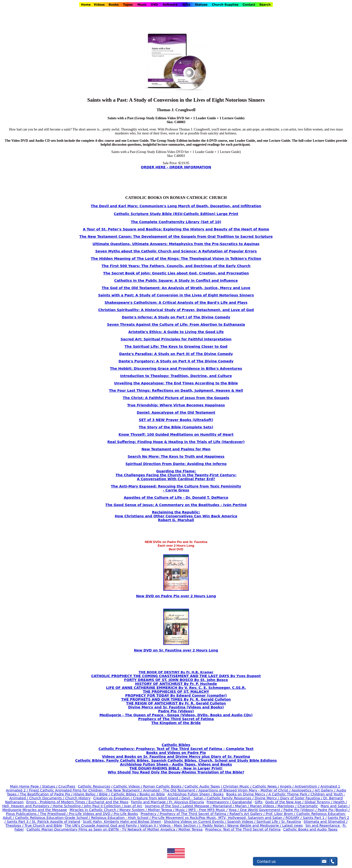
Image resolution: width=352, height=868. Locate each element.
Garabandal (242, 802)
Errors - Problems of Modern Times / (57, 802)
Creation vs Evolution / (113, 798)
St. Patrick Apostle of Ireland (56, 822)
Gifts (259, 802)
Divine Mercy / (268, 798)
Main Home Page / (26, 786)
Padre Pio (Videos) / (301, 810)
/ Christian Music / (237, 786)
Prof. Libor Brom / (281, 814)
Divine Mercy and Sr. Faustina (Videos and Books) (176, 707)
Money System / (134, 810)
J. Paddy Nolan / (213, 825)
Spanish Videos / (242, 822)
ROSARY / (294, 818)
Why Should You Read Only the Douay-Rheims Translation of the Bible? (176, 772)
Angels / (287, 786)
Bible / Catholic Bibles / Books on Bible (131, 794)
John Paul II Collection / (104, 806)
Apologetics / (303, 790)
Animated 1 (330, 786)
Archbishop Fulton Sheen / (190, 794)
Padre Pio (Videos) (176, 711)
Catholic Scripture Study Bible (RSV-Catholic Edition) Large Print (176, 214)
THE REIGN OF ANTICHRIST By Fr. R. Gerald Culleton (176, 703)
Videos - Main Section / (179, 825)
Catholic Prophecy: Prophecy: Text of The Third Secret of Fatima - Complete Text (176, 749)
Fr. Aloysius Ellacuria (187, 802)
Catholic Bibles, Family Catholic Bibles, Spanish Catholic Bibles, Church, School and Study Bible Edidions (176, 760)
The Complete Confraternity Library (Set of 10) (176, 222)
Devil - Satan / (194, 798)
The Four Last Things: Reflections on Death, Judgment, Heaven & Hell (176, 391)
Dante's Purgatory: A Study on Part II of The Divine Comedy (176, 361)
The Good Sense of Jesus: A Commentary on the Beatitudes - (164, 505)
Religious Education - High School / (121, 818)
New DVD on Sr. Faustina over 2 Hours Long (176, 650)
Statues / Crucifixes (59, 786)
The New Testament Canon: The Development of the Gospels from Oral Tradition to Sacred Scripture (176, 237)
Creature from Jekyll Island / (157, 798)
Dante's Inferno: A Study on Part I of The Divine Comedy (176, 317)
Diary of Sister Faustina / (302, 798)
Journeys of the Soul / (164, 806)
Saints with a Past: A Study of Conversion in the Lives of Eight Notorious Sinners (176, 295)
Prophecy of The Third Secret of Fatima (176, 719)
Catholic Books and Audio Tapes (310, 829)
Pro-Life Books (126, 814)
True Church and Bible (43, 825)
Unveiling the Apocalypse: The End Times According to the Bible (176, 383)
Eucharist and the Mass (108, 802)
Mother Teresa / (162, 810)
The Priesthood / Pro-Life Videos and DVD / (76, 814)
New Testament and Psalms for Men (176, 449)
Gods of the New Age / (285, 802)
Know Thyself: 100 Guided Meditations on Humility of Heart (176, 434)
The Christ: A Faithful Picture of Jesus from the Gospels (176, 398)
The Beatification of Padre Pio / (47, 794)
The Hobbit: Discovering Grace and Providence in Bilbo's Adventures (176, 369)
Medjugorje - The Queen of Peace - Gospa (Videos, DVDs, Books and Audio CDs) (176, 715)
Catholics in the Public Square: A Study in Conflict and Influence (176, 281)
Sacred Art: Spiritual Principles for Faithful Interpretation (176, 339)
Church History (77, 798)
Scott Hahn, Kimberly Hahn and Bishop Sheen (122, 822)
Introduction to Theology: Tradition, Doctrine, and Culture (176, 376)
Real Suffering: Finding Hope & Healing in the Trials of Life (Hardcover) (176, 442)
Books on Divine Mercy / (247, 794)
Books (219, 794)
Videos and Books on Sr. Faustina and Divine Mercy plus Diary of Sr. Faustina (176, 757)
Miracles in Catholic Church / (95, 810)
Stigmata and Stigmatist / (325, 822)
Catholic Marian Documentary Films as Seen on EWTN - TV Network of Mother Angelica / (103, 829)
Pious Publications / (23, 814)
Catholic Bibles (176, 745)
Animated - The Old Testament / (171, 790)
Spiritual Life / (269, 822)
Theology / (15, 825)
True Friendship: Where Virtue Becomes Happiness (176, 405)
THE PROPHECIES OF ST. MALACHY (176, 692)
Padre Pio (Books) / (334, 810)
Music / (182, 810)
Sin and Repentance (323, 825)
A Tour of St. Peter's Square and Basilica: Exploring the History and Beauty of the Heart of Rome (176, 229)
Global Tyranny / (319, 802)
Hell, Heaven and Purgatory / (27, 806)
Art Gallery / (326, 790)
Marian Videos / (264, 806)
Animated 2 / (17, 790)
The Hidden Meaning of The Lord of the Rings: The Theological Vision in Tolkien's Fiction (176, 259)
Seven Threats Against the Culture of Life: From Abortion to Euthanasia (176, 325)
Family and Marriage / (150, 802)
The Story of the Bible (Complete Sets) (176, 427)
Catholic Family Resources (229, 798)
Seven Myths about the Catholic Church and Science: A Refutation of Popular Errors (176, 251)
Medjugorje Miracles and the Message (34, 810)
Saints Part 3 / (19, 822)
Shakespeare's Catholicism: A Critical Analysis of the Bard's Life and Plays (176, 303)
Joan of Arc (133, 806)
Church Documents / (47, 798)
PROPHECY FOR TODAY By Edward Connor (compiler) (176, 695)
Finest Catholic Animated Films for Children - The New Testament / (86, 790)
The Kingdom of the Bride (176, 723)
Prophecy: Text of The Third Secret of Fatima (243, 829)
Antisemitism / (308, 786)
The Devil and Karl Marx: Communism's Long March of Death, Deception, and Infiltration (176, 206)
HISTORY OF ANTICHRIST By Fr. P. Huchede (176, 684)
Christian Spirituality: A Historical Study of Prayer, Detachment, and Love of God (176, 310)
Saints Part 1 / (315, 818)
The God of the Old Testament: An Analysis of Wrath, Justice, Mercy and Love (176, 288)
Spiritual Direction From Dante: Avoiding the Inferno (176, 464)
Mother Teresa (191, 829)
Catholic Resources (94, 786)
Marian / (242, 806)
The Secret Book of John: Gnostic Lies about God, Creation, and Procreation (176, 273)
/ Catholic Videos (126, 786)
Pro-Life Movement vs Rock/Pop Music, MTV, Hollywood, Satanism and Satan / (219, 818)
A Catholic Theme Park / (290, 794)
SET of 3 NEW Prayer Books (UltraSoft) (176, 420)
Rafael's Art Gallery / (248, 814)
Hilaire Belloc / (86, 794)
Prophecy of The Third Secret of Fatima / (194, 814)
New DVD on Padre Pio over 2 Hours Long (176, 596)
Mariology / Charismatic (298, 806)
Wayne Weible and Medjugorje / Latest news (265, 825)
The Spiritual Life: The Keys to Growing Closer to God (176, 347)
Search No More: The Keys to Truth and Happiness (176, 456)
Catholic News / (266, 786)
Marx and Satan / (335, 806)
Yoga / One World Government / (256, 810)
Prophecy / (150, 814)
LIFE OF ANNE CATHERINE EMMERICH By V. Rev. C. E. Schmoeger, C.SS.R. (176, 688)
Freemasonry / (219, 802)
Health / (340, 802)
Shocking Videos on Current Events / (195, 822)
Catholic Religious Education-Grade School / (53, 818)
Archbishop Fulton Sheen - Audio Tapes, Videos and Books (176, 764)
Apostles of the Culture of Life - (155, 498)
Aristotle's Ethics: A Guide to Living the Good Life (176, 332)
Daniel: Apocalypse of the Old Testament (176, 412)
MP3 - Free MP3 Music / (208, 810)
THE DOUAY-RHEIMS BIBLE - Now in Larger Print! (176, 768)
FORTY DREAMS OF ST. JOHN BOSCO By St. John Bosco (176, 680)
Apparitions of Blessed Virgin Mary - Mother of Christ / (245, 790)
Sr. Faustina (291, 822)
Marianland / (224, 806)
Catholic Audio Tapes (202, 786)
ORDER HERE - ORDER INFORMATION (176, 167)
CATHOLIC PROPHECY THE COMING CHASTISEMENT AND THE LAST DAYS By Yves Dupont (176, 676)
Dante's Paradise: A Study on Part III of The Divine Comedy (176, 354)
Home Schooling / (68, 806)
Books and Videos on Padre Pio (176, 753)
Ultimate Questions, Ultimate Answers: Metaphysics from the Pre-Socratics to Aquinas (176, 244)
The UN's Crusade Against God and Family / (102, 825)
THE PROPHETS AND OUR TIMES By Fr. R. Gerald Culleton (176, 699)
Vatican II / (150, 825)
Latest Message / (198, 806)
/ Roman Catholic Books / (162, 786)
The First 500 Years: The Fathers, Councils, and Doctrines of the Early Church (176, 266)
